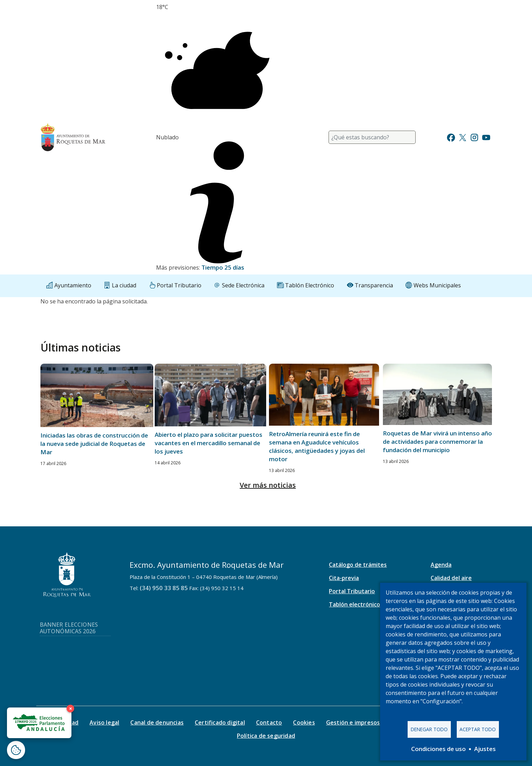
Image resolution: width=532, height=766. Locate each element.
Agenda (441, 565)
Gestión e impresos (353, 722)
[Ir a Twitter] (463, 137)
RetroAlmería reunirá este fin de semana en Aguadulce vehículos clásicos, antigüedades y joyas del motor (317, 446)
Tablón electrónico (354, 604)
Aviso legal (104, 722)
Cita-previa (344, 578)
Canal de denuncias (157, 722)
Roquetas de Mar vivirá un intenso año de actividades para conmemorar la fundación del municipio (437, 442)
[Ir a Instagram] (474, 137)
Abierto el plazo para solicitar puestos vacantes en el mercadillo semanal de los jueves (209, 443)
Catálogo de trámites (358, 565)
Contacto (269, 722)
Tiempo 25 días (223, 267)
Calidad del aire (451, 578)
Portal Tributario (352, 591)
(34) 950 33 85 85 (164, 588)
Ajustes (485, 749)
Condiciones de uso (438, 749)
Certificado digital (220, 722)
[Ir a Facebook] (451, 137)
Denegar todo (429, 729)
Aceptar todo (478, 729)
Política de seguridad (266, 736)
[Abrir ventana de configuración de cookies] (16, 750)
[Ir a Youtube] (486, 137)
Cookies (304, 722)
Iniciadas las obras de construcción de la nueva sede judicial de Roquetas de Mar (94, 444)
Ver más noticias (268, 485)
